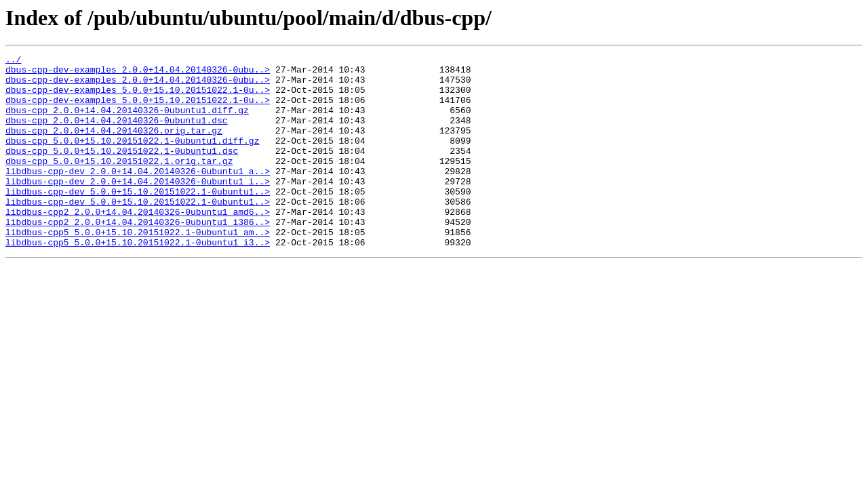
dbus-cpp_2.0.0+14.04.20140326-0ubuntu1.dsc (117, 134)
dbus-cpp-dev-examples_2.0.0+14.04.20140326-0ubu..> (138, 73)
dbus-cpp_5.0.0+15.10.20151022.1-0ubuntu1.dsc (122, 171)
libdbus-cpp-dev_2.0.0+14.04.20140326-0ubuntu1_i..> (138, 207)
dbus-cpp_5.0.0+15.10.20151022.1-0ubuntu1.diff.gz (132, 159)
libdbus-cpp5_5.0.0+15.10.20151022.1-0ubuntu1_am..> (138, 268)
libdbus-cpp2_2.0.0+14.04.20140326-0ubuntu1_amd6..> (138, 244)
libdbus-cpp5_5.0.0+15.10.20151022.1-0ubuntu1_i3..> (138, 281)
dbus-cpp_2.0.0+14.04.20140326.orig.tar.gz (114, 146)
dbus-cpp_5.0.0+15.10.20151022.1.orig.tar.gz (119, 183)
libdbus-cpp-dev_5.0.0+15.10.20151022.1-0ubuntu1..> (138, 220)
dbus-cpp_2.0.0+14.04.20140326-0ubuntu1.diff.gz (127, 122)
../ (13, 61)
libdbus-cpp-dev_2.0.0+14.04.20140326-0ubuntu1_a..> (138, 195)
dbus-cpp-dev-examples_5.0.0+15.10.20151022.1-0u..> (138, 98)
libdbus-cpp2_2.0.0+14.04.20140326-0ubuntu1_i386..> (138, 256)
